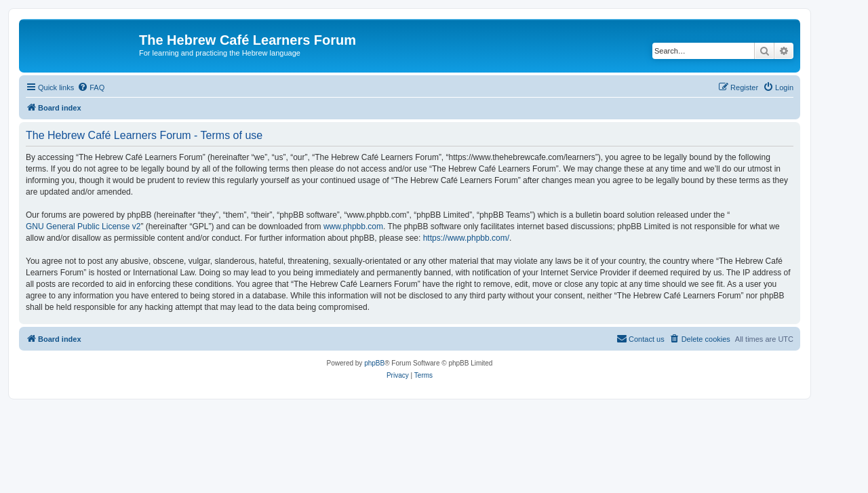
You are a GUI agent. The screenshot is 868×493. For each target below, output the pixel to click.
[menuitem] (91, 87)
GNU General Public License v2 (83, 226)
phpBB (374, 363)
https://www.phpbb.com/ (466, 238)
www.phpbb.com (353, 226)
